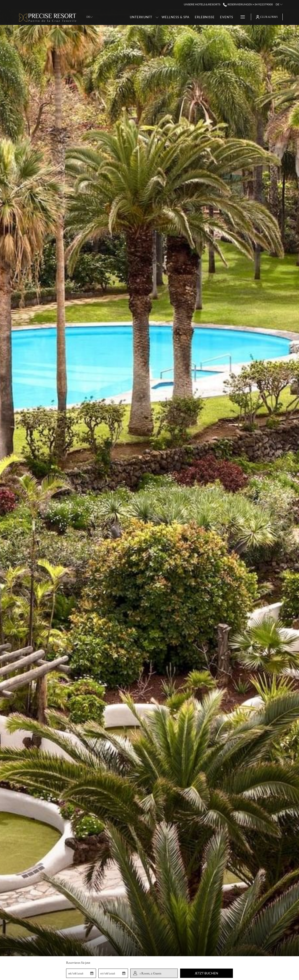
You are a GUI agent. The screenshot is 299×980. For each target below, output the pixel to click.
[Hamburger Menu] (241, 17)
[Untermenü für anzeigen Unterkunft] (157, 17)
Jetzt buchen (206, 973)
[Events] (226, 17)
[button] (81, 973)
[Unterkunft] (141, 17)
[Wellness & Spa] (176, 17)
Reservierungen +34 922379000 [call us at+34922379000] (248, 4)
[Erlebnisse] (205, 17)
